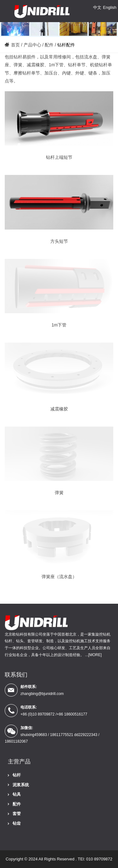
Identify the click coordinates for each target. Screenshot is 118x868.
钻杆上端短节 (59, 157)
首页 (15, 45)
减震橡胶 (59, 409)
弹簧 (59, 493)
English (110, 7)
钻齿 (17, 823)
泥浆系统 (21, 785)
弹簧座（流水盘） (59, 577)
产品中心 (32, 45)
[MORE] (95, 655)
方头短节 (59, 241)
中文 (97, 7)
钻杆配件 (66, 45)
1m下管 (59, 325)
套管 (17, 814)
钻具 (17, 794)
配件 (49, 45)
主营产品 (19, 762)
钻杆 (17, 775)
